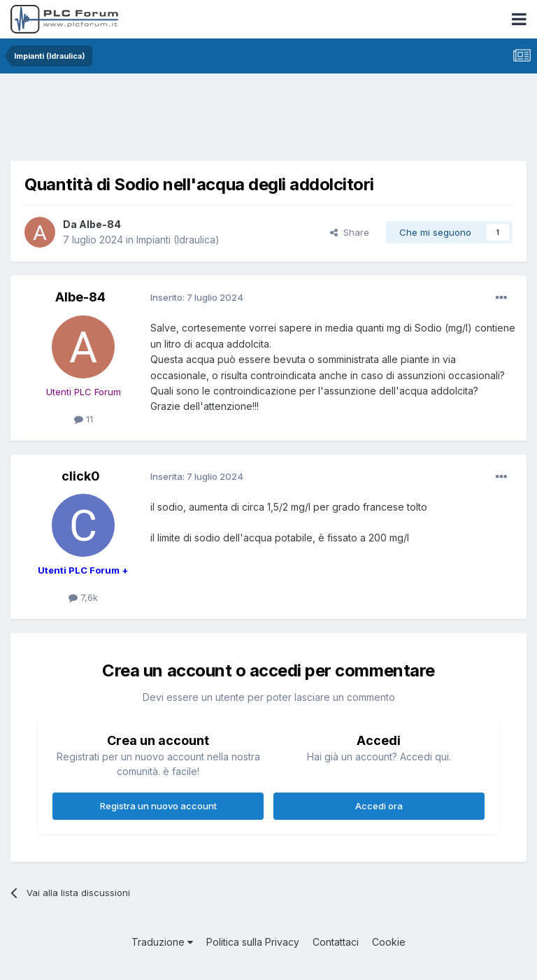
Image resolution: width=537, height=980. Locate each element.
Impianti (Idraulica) (178, 240)
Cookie (389, 942)
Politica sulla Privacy (253, 942)
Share (350, 232)
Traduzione (162, 942)
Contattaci (336, 942)
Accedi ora (379, 806)
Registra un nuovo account (158, 806)
